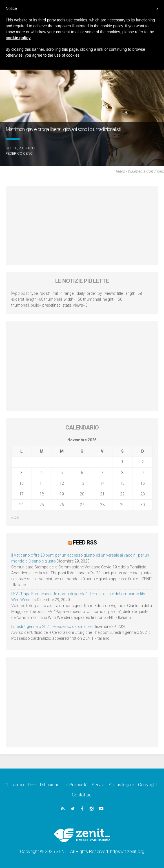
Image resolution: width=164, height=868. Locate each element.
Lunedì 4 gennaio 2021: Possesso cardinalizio (52, 626)
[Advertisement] (82, 225)
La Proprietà (76, 785)
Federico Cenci (20, 153)
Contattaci (82, 795)
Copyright (148, 785)
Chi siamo (14, 785)
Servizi (98, 785)
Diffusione (50, 785)
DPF (32, 785)
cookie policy (18, 38)
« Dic (15, 517)
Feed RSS (85, 542)
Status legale (121, 785)
